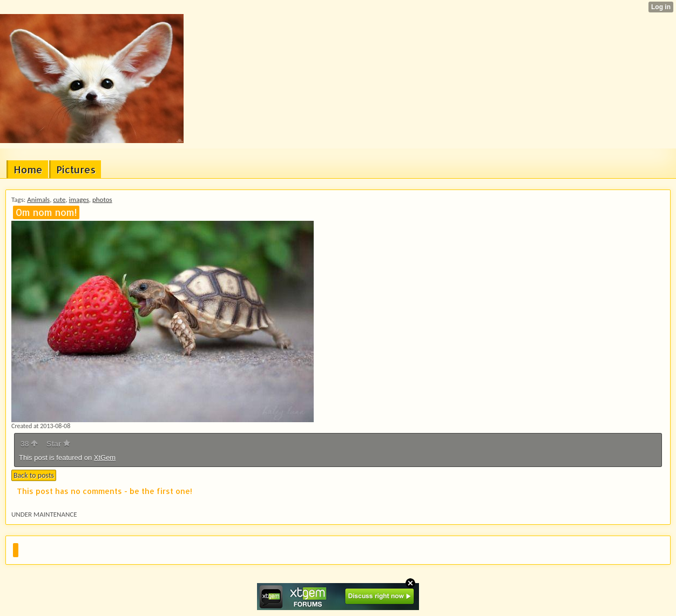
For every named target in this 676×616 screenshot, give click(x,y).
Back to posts (34, 475)
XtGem (105, 458)
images (79, 199)
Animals (38, 199)
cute (59, 199)
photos (102, 199)
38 (29, 444)
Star (58, 444)
